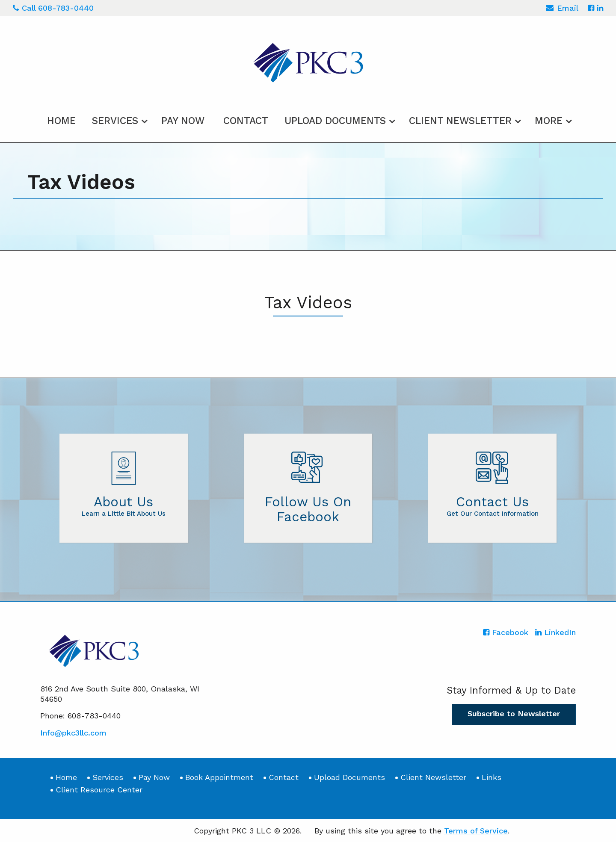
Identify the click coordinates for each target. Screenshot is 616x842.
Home (61, 120)
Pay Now (183, 120)
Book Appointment (219, 777)
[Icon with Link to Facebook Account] (591, 8)
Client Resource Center (99, 789)
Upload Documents (335, 120)
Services (115, 120)
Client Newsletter (460, 120)
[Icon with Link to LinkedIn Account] (600, 8)
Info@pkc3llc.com (73, 732)
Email (562, 9)
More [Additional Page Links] (549, 120)
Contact (246, 120)
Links (492, 777)
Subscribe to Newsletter (514, 713)
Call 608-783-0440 (53, 8)
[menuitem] (61, 119)
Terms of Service (476, 830)
